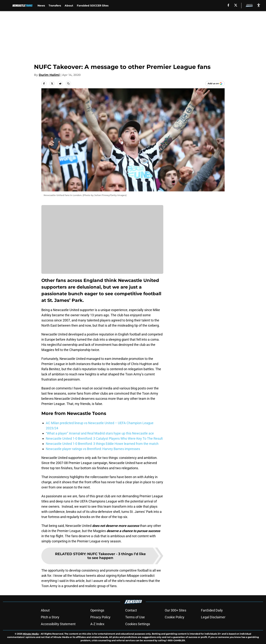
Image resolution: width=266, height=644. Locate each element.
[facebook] (228, 5)
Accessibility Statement (58, 624)
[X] (236, 5)
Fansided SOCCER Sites (93, 6)
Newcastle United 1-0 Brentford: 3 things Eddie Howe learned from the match (102, 444)
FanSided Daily (212, 610)
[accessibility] (259, 5)
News (41, 6)
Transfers (55, 6)
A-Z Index (97, 624)
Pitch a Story (50, 617)
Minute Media (31, 634)
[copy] (68, 84)
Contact (131, 610)
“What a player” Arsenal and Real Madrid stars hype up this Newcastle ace (100, 433)
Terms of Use (135, 617)
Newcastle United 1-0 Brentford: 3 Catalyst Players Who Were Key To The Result (104, 438)
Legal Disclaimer (213, 617)
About (69, 6)
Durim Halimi (49, 75)
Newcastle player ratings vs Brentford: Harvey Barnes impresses (93, 449)
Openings (97, 610)
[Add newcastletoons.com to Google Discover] (215, 84)
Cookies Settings (138, 624)
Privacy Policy (100, 617)
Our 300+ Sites (175, 610)
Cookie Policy (175, 617)
